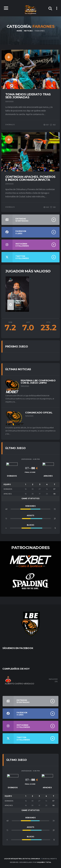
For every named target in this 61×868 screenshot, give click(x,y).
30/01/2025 (9, 102)
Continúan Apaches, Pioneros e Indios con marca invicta (30, 178)
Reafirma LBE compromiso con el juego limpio (38, 382)
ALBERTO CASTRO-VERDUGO (20, 684)
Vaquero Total (44, 862)
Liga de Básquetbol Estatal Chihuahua (22, 859)
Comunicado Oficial (39, 413)
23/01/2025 (9, 184)
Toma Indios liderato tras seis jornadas (28, 96)
